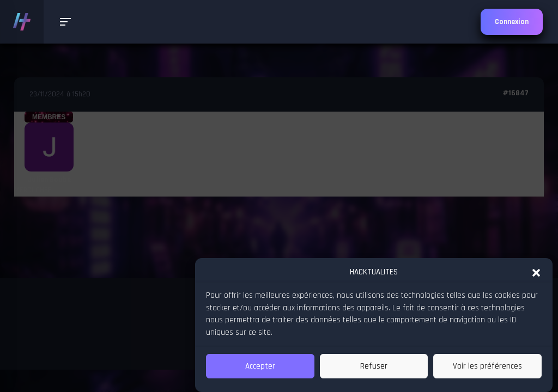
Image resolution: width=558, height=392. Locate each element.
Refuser (374, 366)
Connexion (512, 22)
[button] (536, 272)
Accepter (260, 366)
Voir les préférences (487, 366)
